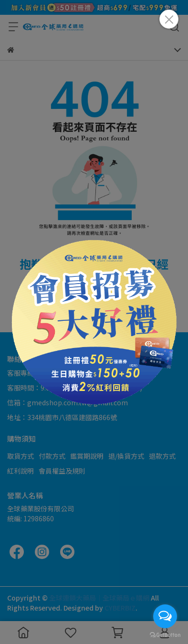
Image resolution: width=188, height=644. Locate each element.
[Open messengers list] (165, 616)
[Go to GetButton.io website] (165, 634)
